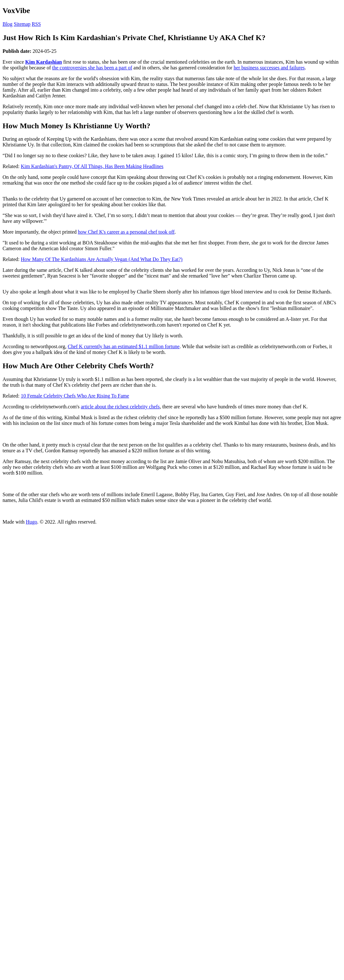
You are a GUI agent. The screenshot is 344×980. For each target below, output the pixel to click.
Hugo (32, 522)
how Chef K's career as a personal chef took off (126, 232)
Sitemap (22, 24)
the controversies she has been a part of (92, 68)
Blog (7, 24)
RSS (36, 24)
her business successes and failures (269, 68)
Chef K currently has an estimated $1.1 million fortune (124, 346)
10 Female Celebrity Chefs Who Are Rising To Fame (75, 396)
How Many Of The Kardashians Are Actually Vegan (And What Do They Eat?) (102, 259)
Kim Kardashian (44, 62)
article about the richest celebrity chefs (120, 407)
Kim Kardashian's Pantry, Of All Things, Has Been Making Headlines (92, 166)
